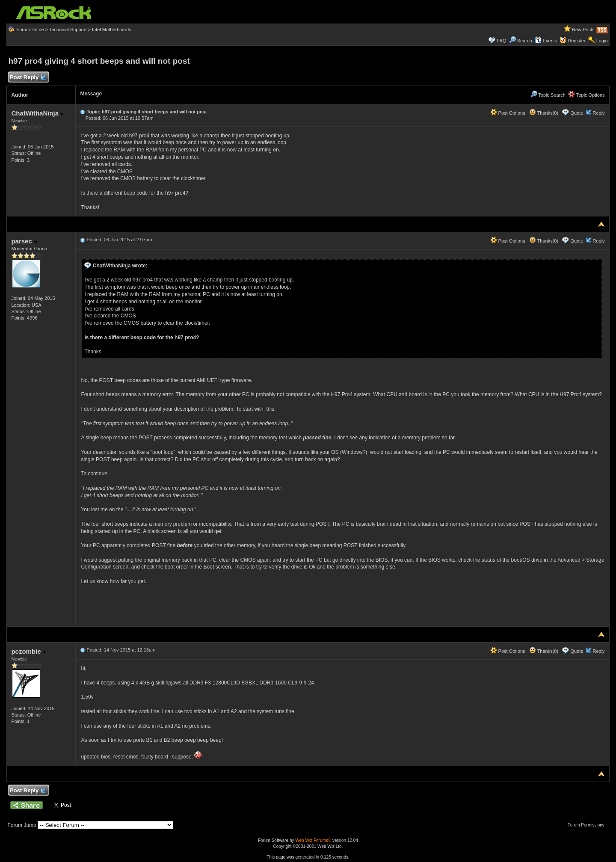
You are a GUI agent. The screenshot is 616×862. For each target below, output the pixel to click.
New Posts (583, 30)
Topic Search (548, 95)
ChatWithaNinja (37, 113)
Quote (577, 113)
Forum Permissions (588, 825)
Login (602, 41)
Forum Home (30, 30)
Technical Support (68, 30)
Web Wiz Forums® (313, 840)
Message (91, 94)
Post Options (508, 113)
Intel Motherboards (112, 30)
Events (546, 41)
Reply (598, 113)
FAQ (501, 41)
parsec (24, 241)
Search (525, 41)
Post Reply (27, 78)
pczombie (28, 651)
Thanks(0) (544, 113)
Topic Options (586, 95)
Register (577, 41)
